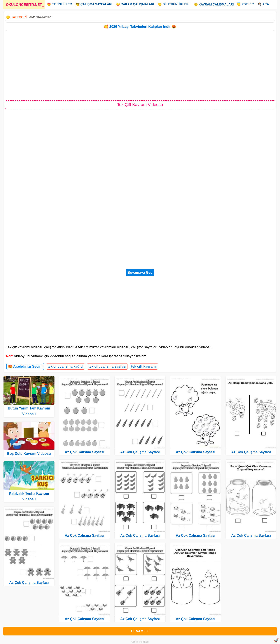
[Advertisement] (140, 65)
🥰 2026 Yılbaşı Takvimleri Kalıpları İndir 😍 (140, 27)
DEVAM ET (140, 631)
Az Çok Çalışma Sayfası (29, 583)
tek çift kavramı (144, 366)
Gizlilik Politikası (140, 642)
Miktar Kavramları (40, 17)
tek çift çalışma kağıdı (66, 366)
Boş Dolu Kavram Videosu (29, 454)
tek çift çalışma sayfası (107, 366)
